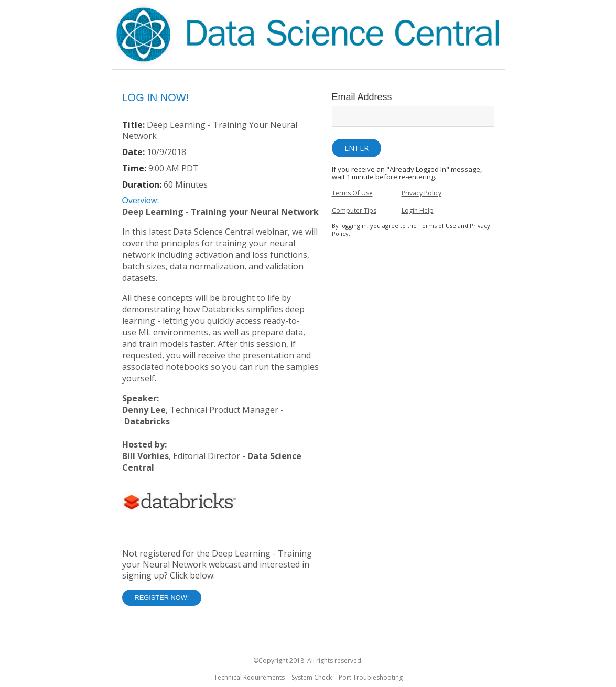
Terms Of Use (352, 193)
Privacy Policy (422, 193)
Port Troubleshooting (371, 677)
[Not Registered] (222, 577)
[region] (308, 36)
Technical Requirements (249, 677)
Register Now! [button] (162, 598)
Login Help (418, 210)
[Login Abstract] (222, 364)
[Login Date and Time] (222, 155)
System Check (312, 677)
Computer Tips (354, 210)
